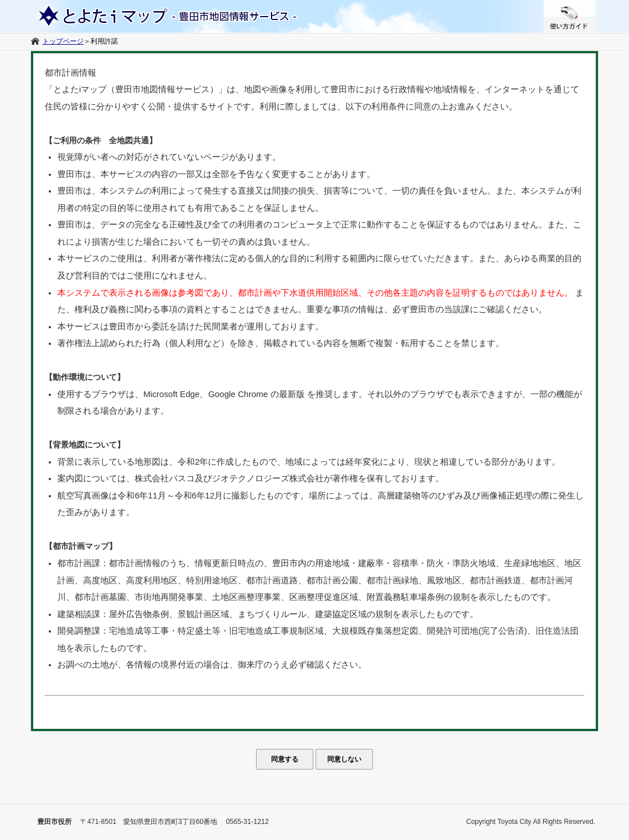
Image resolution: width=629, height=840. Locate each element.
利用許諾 (104, 41)
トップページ (63, 41)
